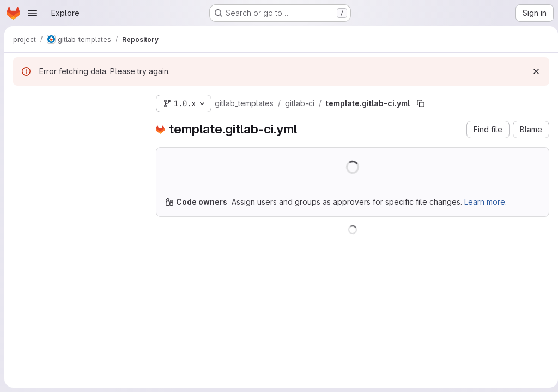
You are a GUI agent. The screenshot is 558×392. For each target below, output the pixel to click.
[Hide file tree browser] (22, 101)
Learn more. (486, 202)
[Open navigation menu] (32, 13)
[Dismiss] (532, 71)
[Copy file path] (421, 103)
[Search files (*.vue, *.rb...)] (76, 123)
